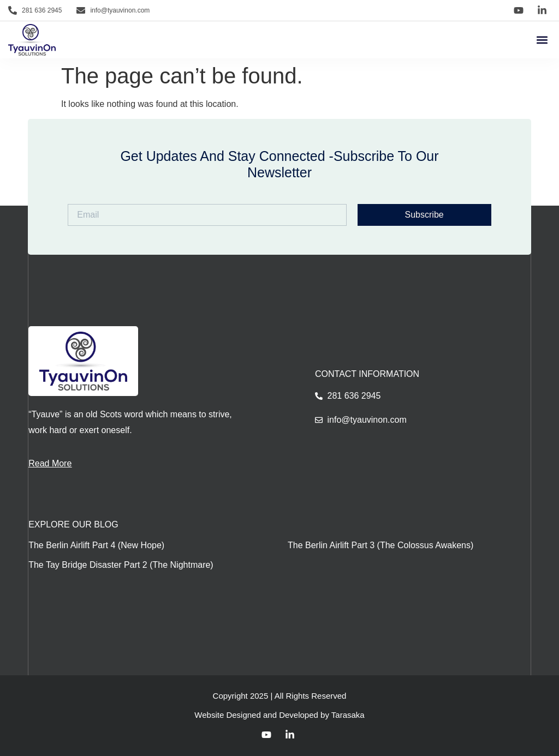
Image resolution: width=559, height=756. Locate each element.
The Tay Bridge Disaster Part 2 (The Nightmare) (121, 565)
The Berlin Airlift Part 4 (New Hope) (96, 545)
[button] (542, 40)
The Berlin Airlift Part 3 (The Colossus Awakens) (380, 545)
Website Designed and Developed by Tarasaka (279, 715)
